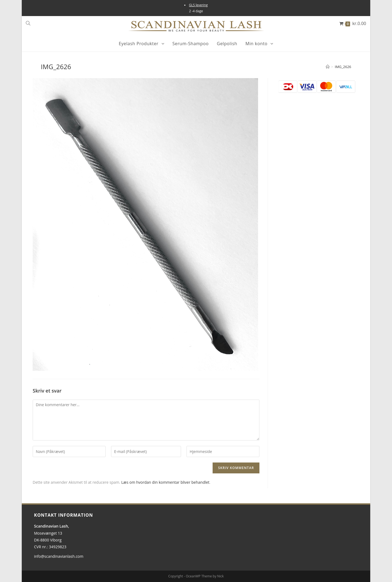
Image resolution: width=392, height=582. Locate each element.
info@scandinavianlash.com (59, 556)
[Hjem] (328, 67)
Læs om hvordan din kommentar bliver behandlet (166, 482)
